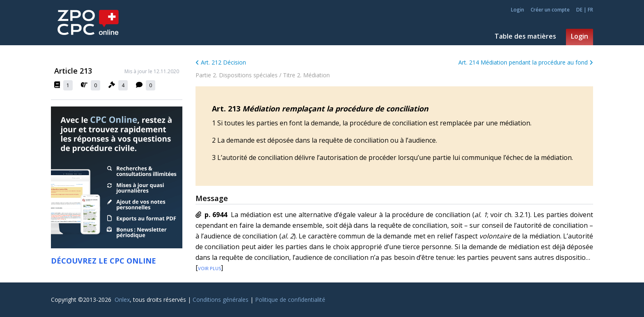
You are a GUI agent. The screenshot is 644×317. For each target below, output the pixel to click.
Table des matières (525, 36)
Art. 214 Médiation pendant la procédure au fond (526, 62)
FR (590, 10)
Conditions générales (221, 300)
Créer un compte (550, 10)
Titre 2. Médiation (306, 75)
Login (517, 10)
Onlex (122, 300)
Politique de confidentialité (290, 300)
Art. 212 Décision (221, 62)
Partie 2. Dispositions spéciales (237, 75)
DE (579, 10)
